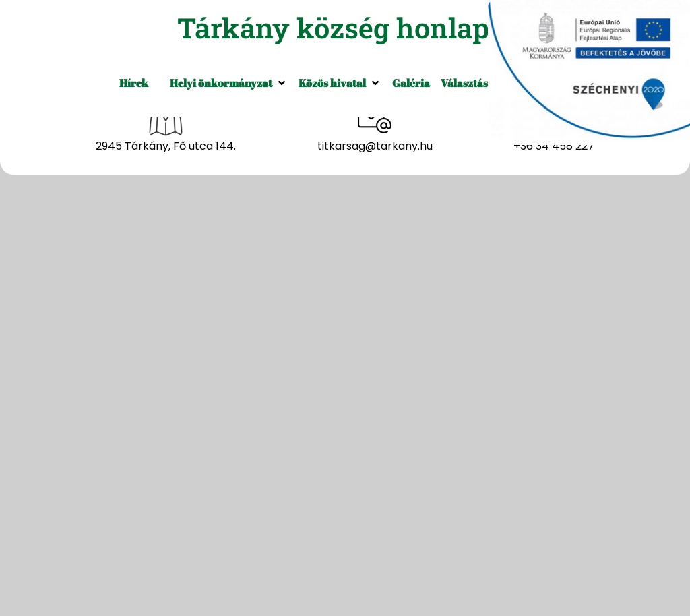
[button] (229, 83)
